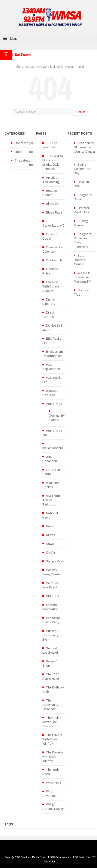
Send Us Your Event (50, 585)
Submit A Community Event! (51, 635)
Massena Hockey (51, 485)
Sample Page (55, 561)
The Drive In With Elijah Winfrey (52, 739)
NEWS (51, 535)
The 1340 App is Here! (51, 677)
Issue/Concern (53, 448)
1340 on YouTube (50, 145)
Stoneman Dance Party (51, 620)
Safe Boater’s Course (80, 260)
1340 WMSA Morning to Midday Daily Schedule (53, 163)
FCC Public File (52, 380)
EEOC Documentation (60, 857)
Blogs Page (54, 213)
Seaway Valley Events (52, 572)
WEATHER (54, 783)
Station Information (50, 607)
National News (50, 515)
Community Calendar (52, 250)
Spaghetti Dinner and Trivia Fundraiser (83, 241)
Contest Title (82, 293)
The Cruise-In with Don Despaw (52, 722)
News (50, 526)
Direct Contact (48, 315)
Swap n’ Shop (50, 664)
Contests (21, 143)
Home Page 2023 (52, 433)
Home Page (54, 404)
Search (81, 112)
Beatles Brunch (50, 193)
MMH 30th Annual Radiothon (51, 500)
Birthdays (53, 204)
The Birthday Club (53, 690)
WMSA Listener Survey (53, 807)
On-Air (51, 553)
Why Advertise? (50, 794)
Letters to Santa (51, 472)
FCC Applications (51, 367)
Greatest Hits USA (51, 393)
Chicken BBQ (81, 184)
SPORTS (52, 596)
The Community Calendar (50, 705)
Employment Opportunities (53, 354)
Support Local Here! (50, 651)
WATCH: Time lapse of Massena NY (83, 277)
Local (18, 152)
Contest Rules (50, 271)
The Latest (22, 161)
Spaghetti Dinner (83, 197)
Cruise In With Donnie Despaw (51, 287)
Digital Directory (49, 302)
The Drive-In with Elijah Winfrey (53, 757)
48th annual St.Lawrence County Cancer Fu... (84, 150)
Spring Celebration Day (82, 169)
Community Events (57, 418)
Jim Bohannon (50, 459)
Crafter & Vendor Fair (82, 210)
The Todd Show (51, 772)
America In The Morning (51, 180)
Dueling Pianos (81, 223)
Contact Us (54, 260)
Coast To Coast (51, 237)
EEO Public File (52, 341)
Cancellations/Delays (57, 226)
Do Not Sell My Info (52, 328)
